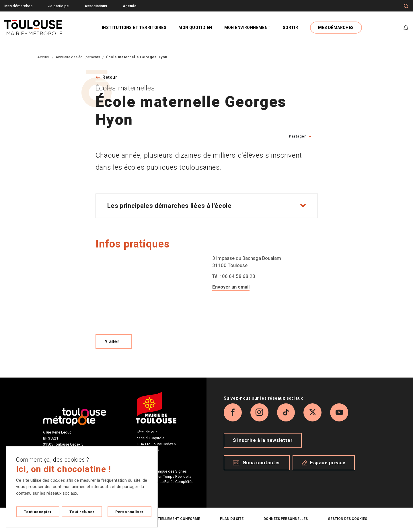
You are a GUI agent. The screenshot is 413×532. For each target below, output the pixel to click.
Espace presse (324, 465)
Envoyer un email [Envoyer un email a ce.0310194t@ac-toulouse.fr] (232, 287)
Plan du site (232, 519)
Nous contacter (257, 465)
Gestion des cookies (347, 519)
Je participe (59, 6)
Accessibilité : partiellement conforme (161, 519)
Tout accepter (38, 512)
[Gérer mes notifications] (406, 28)
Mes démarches (18, 6)
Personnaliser (129, 512)
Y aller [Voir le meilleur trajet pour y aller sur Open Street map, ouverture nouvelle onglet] (112, 342)
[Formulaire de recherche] (406, 6)
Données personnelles (286, 519)
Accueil (43, 57)
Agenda (129, 6)
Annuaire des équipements (78, 57)
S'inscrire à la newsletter (263, 443)
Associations (96, 6)
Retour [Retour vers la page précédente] (111, 77)
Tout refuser (82, 512)
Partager (297, 137)
